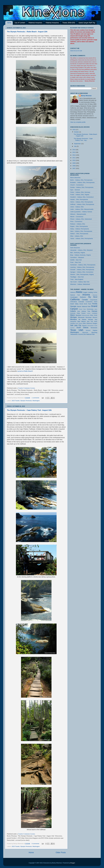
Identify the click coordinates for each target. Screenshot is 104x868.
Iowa (79, 311)
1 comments (35, 398)
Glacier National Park (84, 306)
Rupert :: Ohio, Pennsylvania (79, 226)
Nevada (91, 320)
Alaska (79, 292)
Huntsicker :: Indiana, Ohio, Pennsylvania (83, 265)
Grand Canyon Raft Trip (87, 23)
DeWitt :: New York (76, 260)
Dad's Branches (75, 248)
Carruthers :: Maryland (77, 257)
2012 (74, 155)
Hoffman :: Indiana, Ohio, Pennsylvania (82, 204)
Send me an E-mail (76, 51)
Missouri (95, 317)
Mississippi (89, 317)
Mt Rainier (82, 320)
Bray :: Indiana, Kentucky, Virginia (80, 255)
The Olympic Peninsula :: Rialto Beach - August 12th (27, 32)
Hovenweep (90, 309)
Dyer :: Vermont (75, 190)
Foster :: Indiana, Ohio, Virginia (80, 195)
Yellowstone (74, 334)
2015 (74, 130)
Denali (81, 304)
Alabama (73, 292)
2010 (74, 160)
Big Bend (93, 297)
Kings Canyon (81, 313)
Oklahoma (89, 323)
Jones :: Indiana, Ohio (77, 207)
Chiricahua (74, 302)
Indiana (73, 311)
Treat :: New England (77, 279)
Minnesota (81, 317)
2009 (74, 163)
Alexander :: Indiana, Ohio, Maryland (81, 250)
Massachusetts (86, 315)
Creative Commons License (26, 388)
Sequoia (84, 326)
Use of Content (20, 23)
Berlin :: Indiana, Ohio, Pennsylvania (81, 180)
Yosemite (80, 334)
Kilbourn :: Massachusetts (78, 214)
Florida (95, 304)
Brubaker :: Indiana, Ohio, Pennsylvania (82, 182)
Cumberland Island (91, 302)
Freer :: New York (76, 262)
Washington (36, 401)
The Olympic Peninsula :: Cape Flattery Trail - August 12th (29, 410)
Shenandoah (91, 326)
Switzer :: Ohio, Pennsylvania (79, 234)
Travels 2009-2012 (69, 23)
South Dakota (82, 328)
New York (90, 322)
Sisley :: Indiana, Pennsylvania (80, 229)
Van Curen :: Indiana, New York (80, 282)
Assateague (74, 297)
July (75, 146)
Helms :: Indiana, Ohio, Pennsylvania (82, 202)
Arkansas (95, 295)
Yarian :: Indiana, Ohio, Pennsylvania (82, 239)
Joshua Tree (86, 311)
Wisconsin (85, 333)
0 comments (35, 844)
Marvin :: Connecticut (77, 217)
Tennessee (94, 328)
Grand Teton (82, 309)
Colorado (81, 302)
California (75, 299)
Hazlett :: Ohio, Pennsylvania (79, 199)
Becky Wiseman (86, 96)
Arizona (86, 295)
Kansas (94, 311)
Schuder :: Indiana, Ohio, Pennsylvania (82, 270)
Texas (73, 330)
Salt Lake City (76, 325)
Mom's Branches (75, 178)
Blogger (73, 863)
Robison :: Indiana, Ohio (78, 224)
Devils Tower (88, 304)
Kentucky (73, 313)
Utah (81, 330)
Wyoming (94, 332)
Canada (85, 300)
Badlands (83, 297)
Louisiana (95, 313)
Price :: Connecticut (76, 221)
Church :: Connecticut (77, 185)
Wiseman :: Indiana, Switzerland (80, 284)
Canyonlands (94, 300)
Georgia (73, 306)
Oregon (95, 323)
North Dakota (79, 323)
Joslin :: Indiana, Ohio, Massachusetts (82, 209)
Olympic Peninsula (26, 401)
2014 (74, 150)
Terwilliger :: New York (77, 277)
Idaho (96, 309)
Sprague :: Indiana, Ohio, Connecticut (82, 272)
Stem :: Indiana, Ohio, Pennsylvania (81, 231)
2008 (74, 166)
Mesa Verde (94, 315)
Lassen (89, 313)
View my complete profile (78, 122)
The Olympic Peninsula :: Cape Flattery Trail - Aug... (83, 139)
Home (9, 23)
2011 (74, 158)
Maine (73, 315)
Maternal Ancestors (35, 23)
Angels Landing (88, 292)
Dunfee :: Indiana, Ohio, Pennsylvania (82, 187)
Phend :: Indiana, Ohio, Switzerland (81, 219)
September (78, 144)
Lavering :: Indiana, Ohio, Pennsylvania (82, 267)
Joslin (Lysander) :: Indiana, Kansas (81, 212)
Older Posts (61, 852)
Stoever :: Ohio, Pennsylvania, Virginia (82, 274)
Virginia (95, 330)
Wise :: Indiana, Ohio (77, 236)
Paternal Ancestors (52, 23)
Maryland (79, 315)
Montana (73, 319)
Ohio (84, 323)
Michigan (74, 317)
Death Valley (74, 304)
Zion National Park (89, 334)
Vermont (88, 330)
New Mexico (82, 321)
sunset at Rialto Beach (25, 371)
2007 (74, 168)
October (77, 132)
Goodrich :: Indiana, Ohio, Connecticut (82, 197)
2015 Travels (16, 401)
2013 (74, 152)
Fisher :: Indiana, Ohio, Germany (80, 192)
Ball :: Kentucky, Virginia (78, 253)
